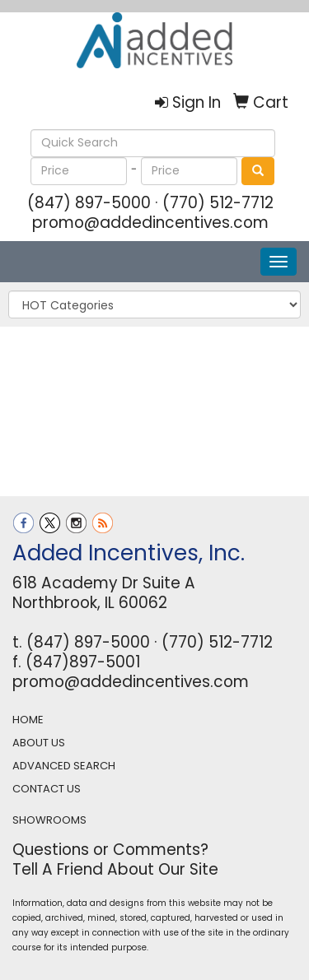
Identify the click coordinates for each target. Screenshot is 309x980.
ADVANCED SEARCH (64, 766)
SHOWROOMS (49, 820)
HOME (28, 720)
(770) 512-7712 (218, 203)
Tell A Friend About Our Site (115, 869)
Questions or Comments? (110, 850)
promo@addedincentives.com (150, 223)
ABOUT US (39, 743)
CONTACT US (47, 789)
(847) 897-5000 (89, 203)
